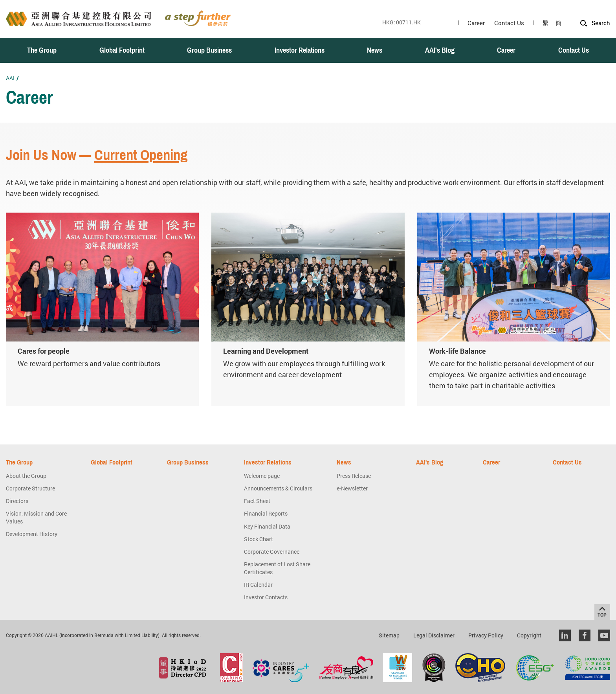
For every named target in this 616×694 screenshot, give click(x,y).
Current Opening (141, 155)
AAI (10, 78)
